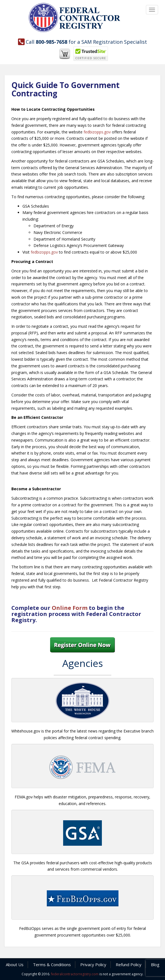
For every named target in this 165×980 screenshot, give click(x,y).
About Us (15, 964)
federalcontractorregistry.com (75, 974)
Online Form (70, 608)
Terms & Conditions (52, 964)
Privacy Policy (93, 964)
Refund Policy (129, 964)
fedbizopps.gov (97, 132)
